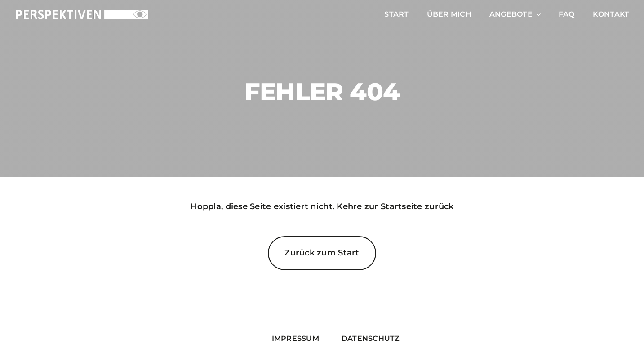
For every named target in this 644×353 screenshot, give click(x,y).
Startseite (402, 206)
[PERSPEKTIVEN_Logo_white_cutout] (82, 13)
